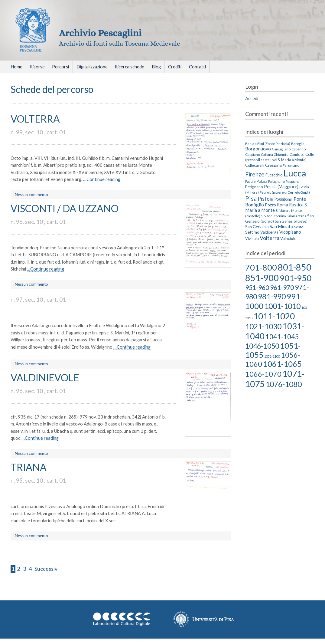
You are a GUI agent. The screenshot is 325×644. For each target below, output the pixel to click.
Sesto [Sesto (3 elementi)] (299, 227)
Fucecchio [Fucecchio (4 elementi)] (274, 175)
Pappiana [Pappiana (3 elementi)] (293, 181)
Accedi (252, 98)
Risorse (37, 67)
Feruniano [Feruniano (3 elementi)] (291, 165)
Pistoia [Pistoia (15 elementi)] (266, 199)
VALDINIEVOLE (45, 378)
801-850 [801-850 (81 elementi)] (295, 267)
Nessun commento (31, 195)
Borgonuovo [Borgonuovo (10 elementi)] (258, 149)
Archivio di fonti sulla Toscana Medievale (120, 43)
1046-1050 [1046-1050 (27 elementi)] (262, 346)
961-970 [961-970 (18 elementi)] (282, 287)
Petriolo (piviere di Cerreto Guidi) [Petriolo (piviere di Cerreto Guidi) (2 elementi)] (285, 192)
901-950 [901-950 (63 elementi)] (296, 278)
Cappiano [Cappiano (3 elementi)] (253, 154)
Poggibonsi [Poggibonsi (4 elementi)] (284, 199)
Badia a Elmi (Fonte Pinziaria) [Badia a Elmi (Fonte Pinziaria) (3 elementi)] (268, 143)
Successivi (47, 569)
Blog (156, 67)
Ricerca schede (130, 67)
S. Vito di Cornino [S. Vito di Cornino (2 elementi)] (273, 216)
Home (16, 67)
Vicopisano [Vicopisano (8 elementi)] (290, 232)
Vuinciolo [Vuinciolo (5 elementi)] (288, 238)
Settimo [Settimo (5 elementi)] (252, 232)
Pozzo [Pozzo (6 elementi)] (270, 205)
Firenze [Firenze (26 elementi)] (255, 174)
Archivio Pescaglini (100, 33)
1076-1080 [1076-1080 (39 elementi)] (284, 384)
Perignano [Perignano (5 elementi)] (254, 187)
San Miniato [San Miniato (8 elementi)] (281, 226)
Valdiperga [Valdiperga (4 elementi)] (269, 232)
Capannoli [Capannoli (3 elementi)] (299, 149)
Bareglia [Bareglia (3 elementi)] (298, 143)
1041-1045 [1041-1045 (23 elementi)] (282, 337)
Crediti (175, 67)
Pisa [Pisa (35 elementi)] (251, 198)
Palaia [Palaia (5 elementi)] (262, 181)
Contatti (197, 67)
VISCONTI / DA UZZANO (65, 208)
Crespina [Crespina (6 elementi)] (273, 165)
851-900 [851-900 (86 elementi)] (262, 278)
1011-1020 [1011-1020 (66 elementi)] (274, 316)
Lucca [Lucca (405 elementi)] (295, 173)
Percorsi (60, 67)
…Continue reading (102, 179)
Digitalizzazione (92, 67)
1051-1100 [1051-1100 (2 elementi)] (272, 356)
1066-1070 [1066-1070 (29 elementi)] (263, 374)
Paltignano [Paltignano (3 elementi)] (276, 181)
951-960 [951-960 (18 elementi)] (257, 287)
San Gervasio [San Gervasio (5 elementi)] (257, 227)
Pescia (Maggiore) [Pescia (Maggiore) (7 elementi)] (281, 187)
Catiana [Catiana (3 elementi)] (267, 154)
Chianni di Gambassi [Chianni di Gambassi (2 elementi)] (289, 154)
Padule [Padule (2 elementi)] (250, 181)
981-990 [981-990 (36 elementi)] (272, 296)
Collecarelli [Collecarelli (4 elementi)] (255, 165)
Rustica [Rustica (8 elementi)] (296, 205)
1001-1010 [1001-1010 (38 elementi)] (282, 306)
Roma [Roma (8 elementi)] (283, 205)
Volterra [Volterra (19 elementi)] (270, 238)
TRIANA (29, 467)
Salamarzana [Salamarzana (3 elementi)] (296, 216)
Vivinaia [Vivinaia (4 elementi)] (252, 239)
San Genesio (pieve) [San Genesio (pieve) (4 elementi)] (291, 221)
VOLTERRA (35, 119)
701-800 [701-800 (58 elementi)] (261, 267)
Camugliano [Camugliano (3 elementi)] (281, 149)
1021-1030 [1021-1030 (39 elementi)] (263, 326)
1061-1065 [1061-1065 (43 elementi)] (282, 364)
